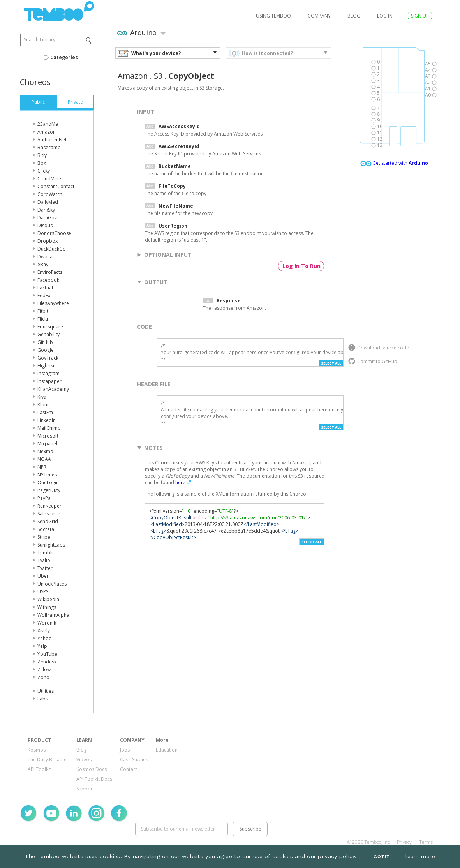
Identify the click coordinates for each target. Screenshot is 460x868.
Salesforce (49, 514)
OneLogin (48, 483)
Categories (64, 57)
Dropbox (48, 241)
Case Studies (134, 759)
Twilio (44, 560)
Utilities (46, 691)
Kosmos (37, 750)
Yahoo (45, 638)
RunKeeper (49, 506)
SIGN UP (420, 16)
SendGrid (48, 521)
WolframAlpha (53, 615)
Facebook (48, 280)
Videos (84, 759)
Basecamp (49, 147)
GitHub (45, 342)
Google (46, 350)
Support (85, 789)
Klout (43, 405)
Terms (426, 842)
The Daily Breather (48, 759)
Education (167, 750)
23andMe (48, 124)
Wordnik (47, 623)
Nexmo (45, 451)
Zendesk (47, 662)
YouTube (47, 654)
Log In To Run (301, 266)
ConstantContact (56, 186)
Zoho (43, 677)
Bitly (42, 155)
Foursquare (50, 327)
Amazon (47, 132)
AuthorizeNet (52, 140)
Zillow (44, 670)
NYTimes (47, 475)
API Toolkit (39, 769)
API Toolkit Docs (94, 779)
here (180, 483)
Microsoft (48, 436)
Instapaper (49, 381)
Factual (45, 288)
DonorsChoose (54, 233)
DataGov (47, 218)
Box (42, 163)
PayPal (45, 498)
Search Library (40, 40)
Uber (43, 576)
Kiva (42, 397)
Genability (48, 334)
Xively (44, 631)
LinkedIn (47, 420)
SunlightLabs (51, 545)
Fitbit (43, 311)
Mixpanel (47, 444)
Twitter (45, 568)
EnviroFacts (50, 272)
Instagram (48, 373)
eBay (43, 264)
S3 (158, 76)
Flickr (43, 319)
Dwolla (45, 257)
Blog (354, 16)
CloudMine (49, 179)
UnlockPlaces (52, 584)
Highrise (47, 366)
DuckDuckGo (52, 249)
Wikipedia (48, 599)
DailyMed (48, 202)
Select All (331, 363)
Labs (43, 699)
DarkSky (46, 210)
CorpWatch (50, 194)
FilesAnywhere (53, 303)
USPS (43, 592)
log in (385, 16)
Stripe (44, 537)
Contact (129, 769)
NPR (42, 467)
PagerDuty (49, 490)
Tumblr (45, 553)
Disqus (45, 225)
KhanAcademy (53, 389)
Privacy (404, 842)
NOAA (44, 459)
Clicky (44, 171)
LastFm (45, 412)
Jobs (125, 750)
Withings (47, 607)
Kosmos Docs (92, 769)
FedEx (44, 296)
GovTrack (48, 358)
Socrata (46, 529)
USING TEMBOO (273, 16)
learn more (420, 856)
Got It (381, 857)
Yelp (42, 646)
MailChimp (49, 428)
